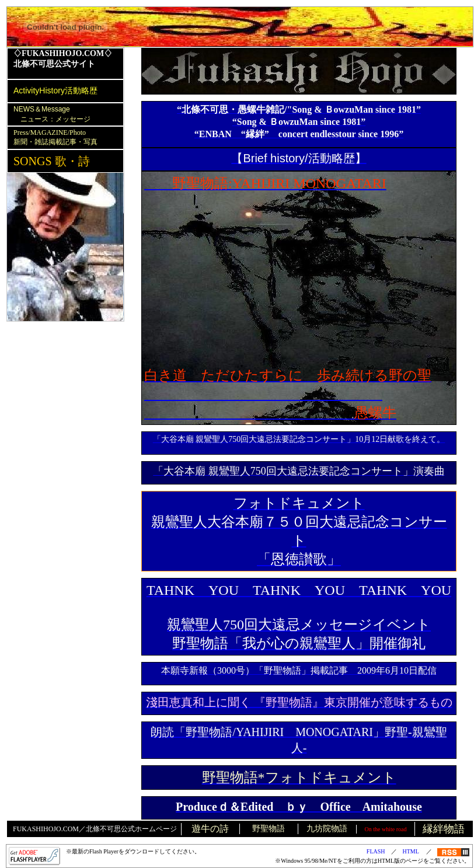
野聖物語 (269, 829)
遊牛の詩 (210, 829)
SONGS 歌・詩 (52, 161)
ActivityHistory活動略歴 (55, 90)
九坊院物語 (327, 829)
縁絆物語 (444, 829)
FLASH (376, 851)
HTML (411, 851)
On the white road (386, 829)
